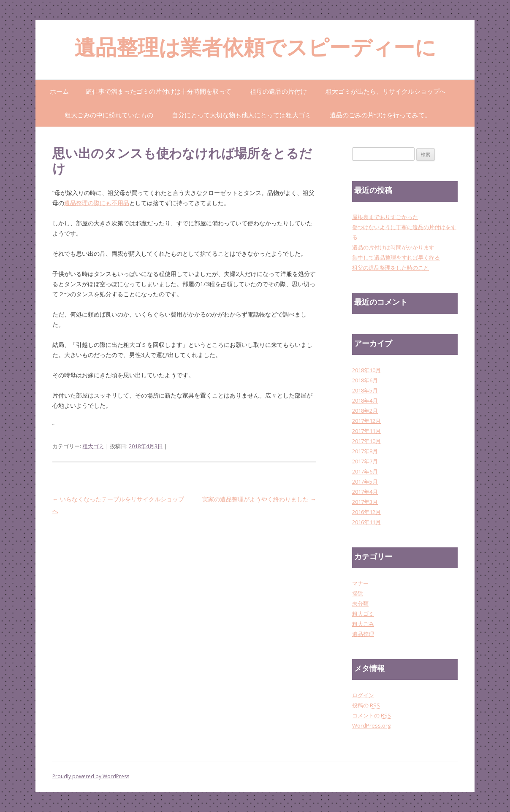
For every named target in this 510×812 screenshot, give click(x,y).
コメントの (372, 715)
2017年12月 (366, 421)
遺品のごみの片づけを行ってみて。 (380, 115)
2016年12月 (366, 512)
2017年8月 (365, 451)
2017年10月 (366, 441)
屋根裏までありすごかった (385, 217)
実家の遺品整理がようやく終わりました (259, 499)
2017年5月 (365, 482)
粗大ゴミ (93, 446)
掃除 (358, 593)
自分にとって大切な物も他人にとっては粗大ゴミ (241, 115)
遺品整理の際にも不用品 (97, 203)
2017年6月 (365, 471)
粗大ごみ (363, 624)
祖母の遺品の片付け (278, 91)
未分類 (360, 604)
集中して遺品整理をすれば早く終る (396, 257)
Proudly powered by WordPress (91, 776)
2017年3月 (365, 502)
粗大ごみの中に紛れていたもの (109, 115)
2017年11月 (366, 431)
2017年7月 (365, 461)
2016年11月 (366, 522)
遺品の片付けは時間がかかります (393, 247)
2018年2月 (365, 411)
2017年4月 (365, 492)
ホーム (59, 91)
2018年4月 (365, 401)
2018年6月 (365, 380)
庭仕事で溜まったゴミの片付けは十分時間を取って (159, 91)
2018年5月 (365, 390)
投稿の (366, 705)
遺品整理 (363, 634)
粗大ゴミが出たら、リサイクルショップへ (386, 91)
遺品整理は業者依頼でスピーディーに (255, 50)
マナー (360, 583)
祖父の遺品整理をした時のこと (391, 268)
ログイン (363, 695)
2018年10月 (366, 370)
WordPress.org (371, 725)
